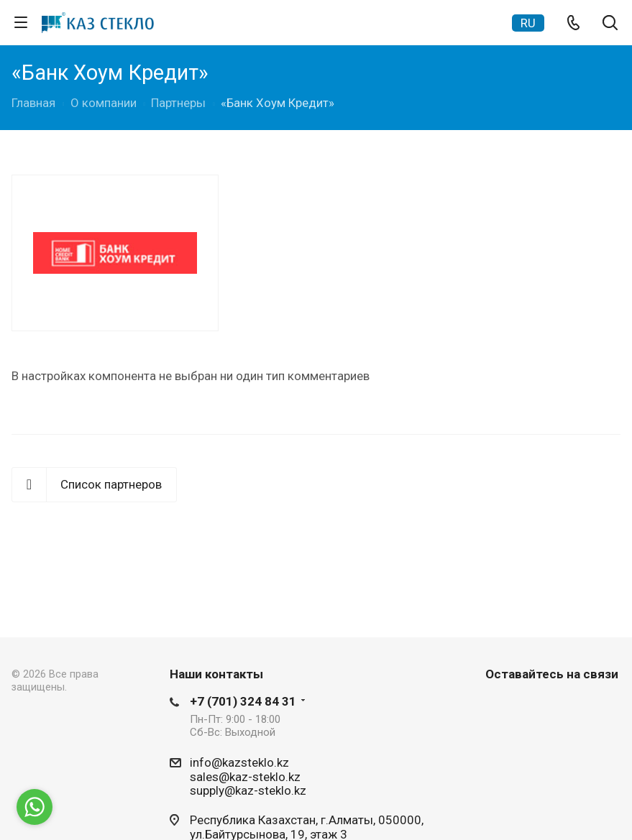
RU (528, 23)
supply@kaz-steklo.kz (248, 790)
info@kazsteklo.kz (239, 762)
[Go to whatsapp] (35, 807)
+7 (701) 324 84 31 (243, 701)
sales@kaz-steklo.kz (245, 776)
